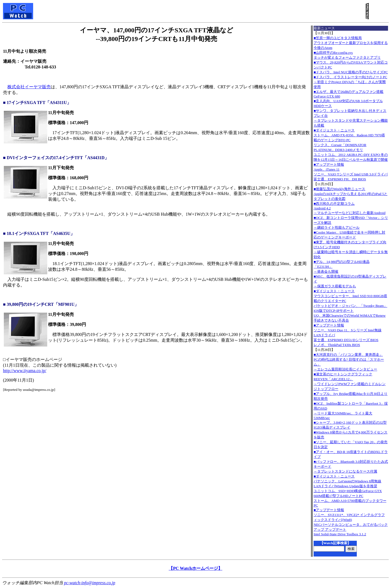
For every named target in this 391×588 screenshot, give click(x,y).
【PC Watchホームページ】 (195, 568)
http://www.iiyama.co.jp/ (25, 371)
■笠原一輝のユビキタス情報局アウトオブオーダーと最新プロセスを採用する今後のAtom (351, 43)
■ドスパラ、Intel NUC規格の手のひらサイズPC (351, 72)
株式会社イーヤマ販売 (29, 87)
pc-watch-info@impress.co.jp (90, 583)
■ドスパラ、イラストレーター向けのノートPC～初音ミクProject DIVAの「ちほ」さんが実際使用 (350, 82)
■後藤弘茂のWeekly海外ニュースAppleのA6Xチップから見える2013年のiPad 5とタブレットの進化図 (351, 194)
